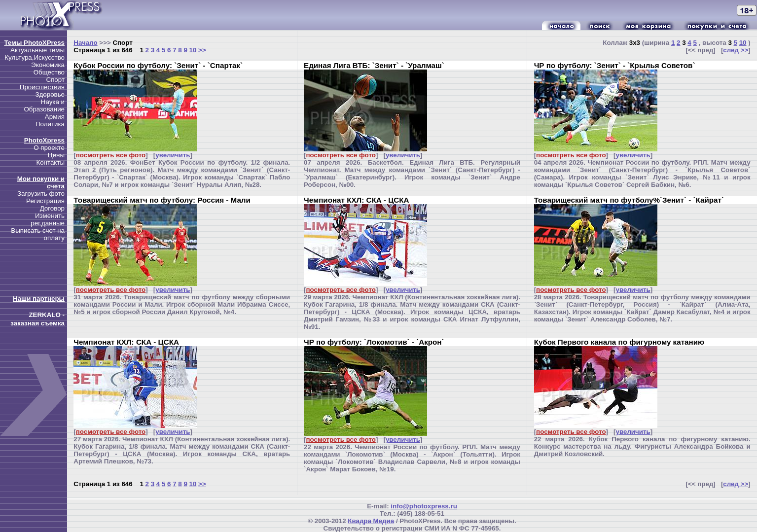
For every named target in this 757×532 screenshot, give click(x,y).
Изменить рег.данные (48, 219)
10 (193, 50)
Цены (56, 155)
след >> (736, 50)
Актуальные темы (37, 50)
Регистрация (45, 201)
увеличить (173, 155)
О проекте (49, 148)
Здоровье (50, 94)
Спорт (55, 80)
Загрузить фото (41, 194)
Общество (49, 72)
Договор (52, 208)
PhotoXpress (44, 140)
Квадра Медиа (371, 521)
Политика (50, 124)
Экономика (48, 65)
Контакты (50, 162)
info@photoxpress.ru (424, 506)
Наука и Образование (44, 106)
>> (202, 50)
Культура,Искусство (35, 57)
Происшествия (42, 87)
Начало (85, 43)
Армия (55, 117)
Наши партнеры (39, 299)
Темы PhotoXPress (34, 43)
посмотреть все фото (111, 155)
